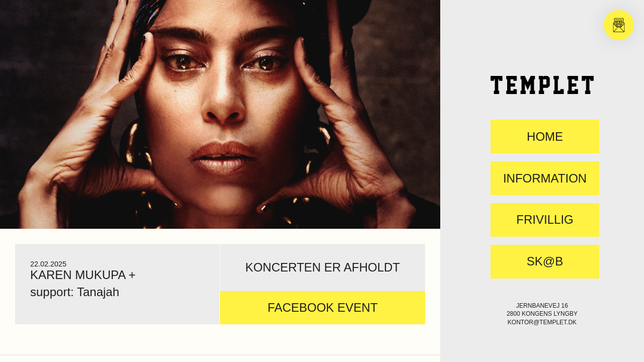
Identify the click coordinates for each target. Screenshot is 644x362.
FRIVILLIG (545, 220)
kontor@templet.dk (542, 322)
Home (545, 137)
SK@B (545, 261)
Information (545, 178)
